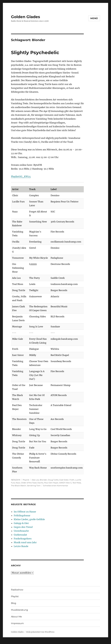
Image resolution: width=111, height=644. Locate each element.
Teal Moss (77, 483)
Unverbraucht (21, 531)
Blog (14, 603)
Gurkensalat (20, 535)
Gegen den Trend (23, 527)
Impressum (17, 623)
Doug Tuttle (53, 480)
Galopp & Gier (21, 523)
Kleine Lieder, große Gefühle (29, 519)
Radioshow (17, 590)
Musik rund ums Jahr (25, 542)
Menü (94, 18)
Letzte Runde (21, 546)
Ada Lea (35, 480)
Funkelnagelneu (23, 539)
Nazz (18, 483)
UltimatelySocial (78, 642)
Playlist (26, 480)
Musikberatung (19, 610)
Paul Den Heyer (51, 483)
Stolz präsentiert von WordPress (40, 632)
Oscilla (40, 483)
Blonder (43, 480)
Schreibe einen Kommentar (56, 486)
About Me (16, 617)
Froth (72, 480)
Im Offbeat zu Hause (25, 512)
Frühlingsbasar (22, 515)
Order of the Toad (29, 483)
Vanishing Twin (34, 486)
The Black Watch (18, 486)
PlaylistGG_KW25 (21, 176)
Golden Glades (26, 17)
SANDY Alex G (65, 483)
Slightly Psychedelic (35, 52)
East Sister (64, 480)
